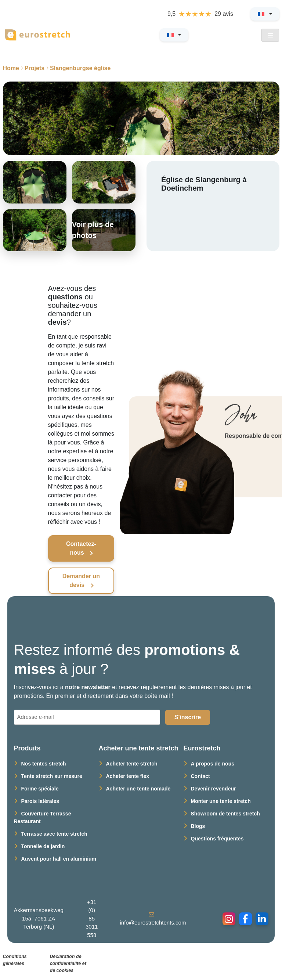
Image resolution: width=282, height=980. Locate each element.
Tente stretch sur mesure (52, 776)
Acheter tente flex (128, 776)
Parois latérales (40, 801)
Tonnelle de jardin (43, 846)
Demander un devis (81, 581)
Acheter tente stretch (132, 764)
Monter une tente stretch (221, 801)
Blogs (198, 826)
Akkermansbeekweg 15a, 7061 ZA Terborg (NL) (39, 918)
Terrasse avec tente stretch (54, 834)
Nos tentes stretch (44, 764)
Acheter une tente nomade (138, 789)
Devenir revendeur (214, 789)
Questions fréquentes (217, 839)
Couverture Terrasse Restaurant (43, 817)
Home (11, 68)
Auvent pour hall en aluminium (59, 859)
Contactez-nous (81, 548)
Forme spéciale (40, 789)
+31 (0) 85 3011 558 (92, 918)
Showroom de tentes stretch (225, 814)
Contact (200, 776)
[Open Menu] (270, 35)
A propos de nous (213, 764)
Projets (35, 68)
